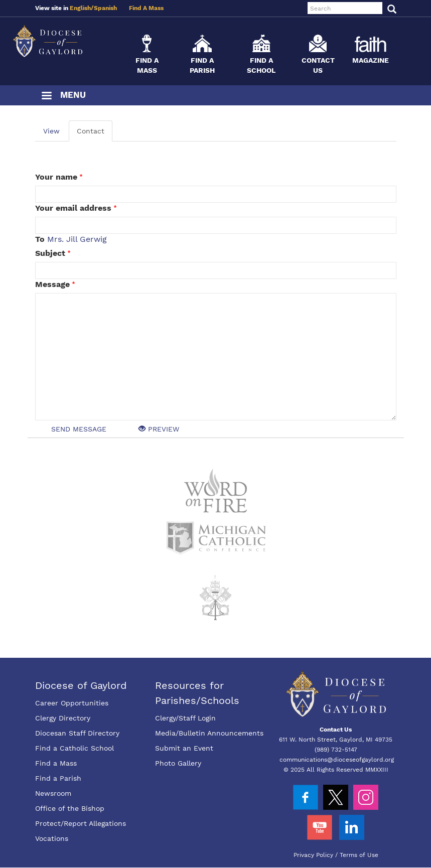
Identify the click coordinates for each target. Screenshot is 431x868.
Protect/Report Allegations (81, 823)
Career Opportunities (72, 703)
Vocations (52, 838)
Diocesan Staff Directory (77, 733)
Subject (50, 253)
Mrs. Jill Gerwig (77, 239)
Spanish (105, 8)
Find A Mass (146, 8)
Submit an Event (184, 748)
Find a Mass (56, 763)
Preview (159, 429)
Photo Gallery (178, 763)
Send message (79, 429)
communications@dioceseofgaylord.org (337, 760)
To (40, 239)
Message (52, 284)
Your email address (73, 208)
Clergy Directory (63, 718)
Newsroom (53, 793)
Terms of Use (359, 855)
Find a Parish (58, 778)
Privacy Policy (313, 855)
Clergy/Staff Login (185, 718)
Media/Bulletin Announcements (209, 733)
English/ (82, 8)
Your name (56, 177)
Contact (91, 131)
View (51, 131)
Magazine (371, 60)
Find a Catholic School (75, 748)
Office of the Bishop (70, 808)
